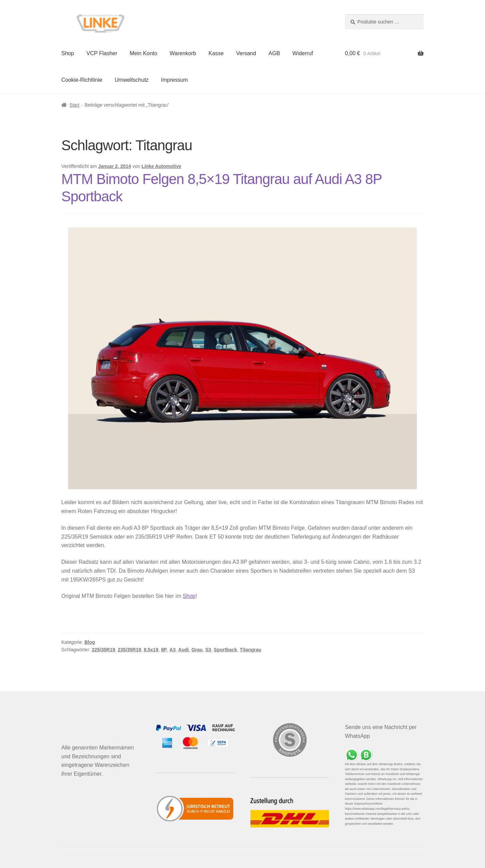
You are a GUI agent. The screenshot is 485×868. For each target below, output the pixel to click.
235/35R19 (130, 650)
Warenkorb (183, 53)
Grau (197, 650)
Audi (183, 650)
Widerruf (303, 53)
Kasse (216, 53)
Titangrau (251, 650)
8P (164, 650)
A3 (173, 650)
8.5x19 (151, 650)
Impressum (175, 80)
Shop (68, 53)
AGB (274, 53)
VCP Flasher (102, 53)
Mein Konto (144, 53)
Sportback (225, 650)
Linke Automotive (161, 166)
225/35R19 (104, 650)
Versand (246, 53)
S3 (208, 650)
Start (75, 105)
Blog (90, 642)
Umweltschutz (132, 80)
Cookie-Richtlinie (82, 80)
